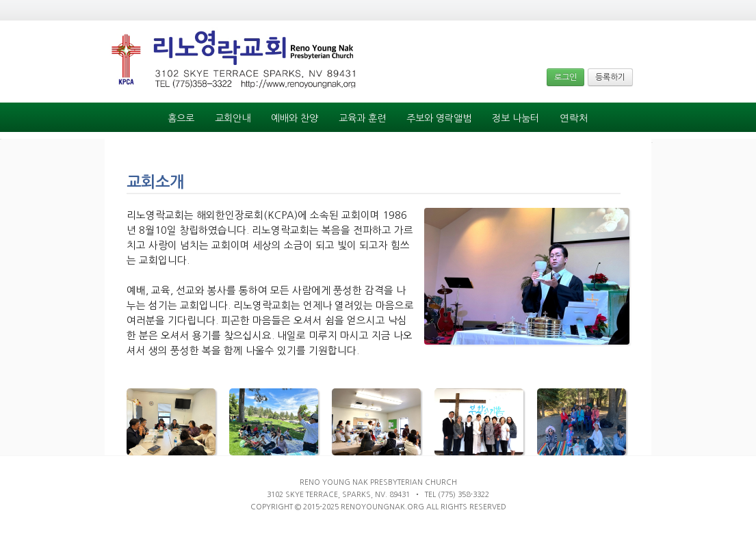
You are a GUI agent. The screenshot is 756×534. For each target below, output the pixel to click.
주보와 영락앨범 (439, 118)
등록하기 (610, 77)
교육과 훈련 (362, 118)
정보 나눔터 (516, 118)
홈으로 (181, 118)
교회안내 (233, 118)
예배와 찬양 (295, 118)
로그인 (565, 77)
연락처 (574, 118)
